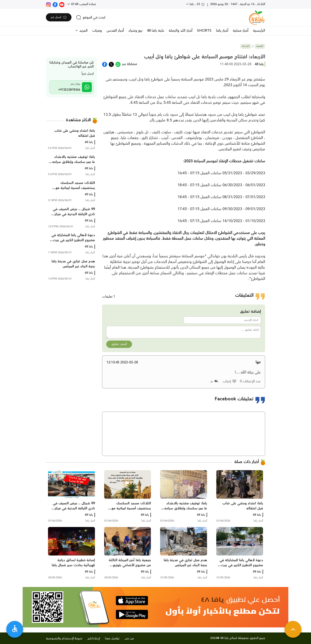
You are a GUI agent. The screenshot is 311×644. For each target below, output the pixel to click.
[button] (230, 381)
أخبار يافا (222, 31)
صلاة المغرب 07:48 (83, 4)
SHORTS (204, 31)
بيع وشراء (135, 31)
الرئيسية (259, 31)
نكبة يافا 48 (155, 31)
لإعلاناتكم (94, 639)
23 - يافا (197, 4)
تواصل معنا (112, 639)
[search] (91, 17)
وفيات (97, 31)
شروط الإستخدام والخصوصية (64, 639)
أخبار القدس (115, 31)
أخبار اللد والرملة (181, 31)
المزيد (83, 31)
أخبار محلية (241, 31)
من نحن (129, 639)
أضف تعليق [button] (119, 344)
